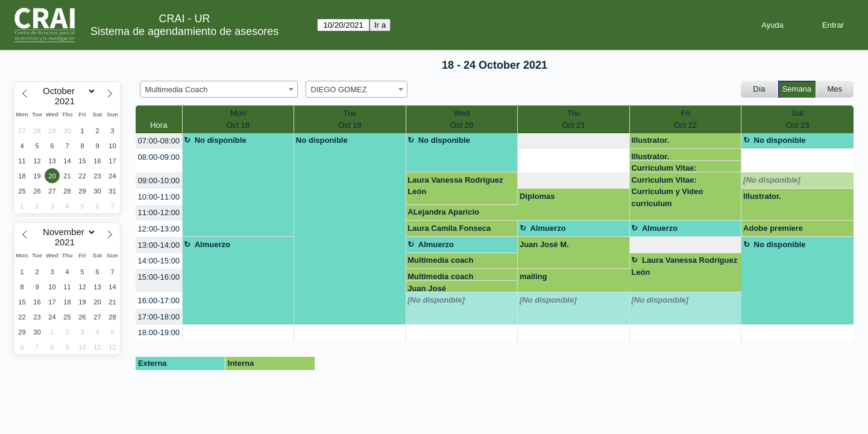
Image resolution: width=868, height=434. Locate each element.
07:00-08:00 (159, 141)
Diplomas (537, 196)
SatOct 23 (797, 119)
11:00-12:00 (159, 212)
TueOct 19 (350, 119)
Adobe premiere (773, 228)
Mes (835, 89)
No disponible (221, 140)
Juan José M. (544, 244)
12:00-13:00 (159, 229)
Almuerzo (548, 228)
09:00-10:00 (159, 181)
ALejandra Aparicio (443, 212)
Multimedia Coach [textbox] (177, 90)
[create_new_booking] (574, 141)
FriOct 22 (685, 119)
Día (759, 89)
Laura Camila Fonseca (449, 228)
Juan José (427, 288)
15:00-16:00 (159, 277)
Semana (797, 89)
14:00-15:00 (159, 261)
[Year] (68, 101)
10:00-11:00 (159, 197)
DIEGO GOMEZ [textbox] (339, 90)
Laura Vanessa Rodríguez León (455, 186)
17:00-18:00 (159, 317)
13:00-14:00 (159, 245)
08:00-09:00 (159, 157)
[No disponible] (772, 180)
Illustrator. (650, 140)
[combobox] (219, 89)
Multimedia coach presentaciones (440, 262)
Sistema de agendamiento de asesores (184, 31)
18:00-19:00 (159, 332)
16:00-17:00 (159, 300)
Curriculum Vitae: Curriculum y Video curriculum (667, 168)
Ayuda (772, 25)
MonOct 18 (238, 119)
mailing (533, 276)
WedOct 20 (462, 119)
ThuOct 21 (573, 119)
